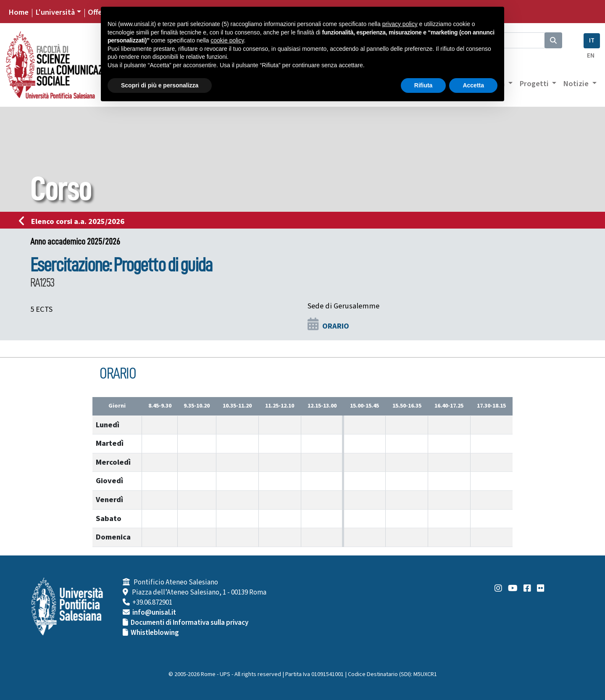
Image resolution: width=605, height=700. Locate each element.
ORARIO (336, 326)
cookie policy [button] (227, 40)
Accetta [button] (473, 85)
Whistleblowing (155, 633)
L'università (55, 12)
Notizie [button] (577, 84)
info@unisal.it (154, 613)
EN (591, 56)
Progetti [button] (535, 84)
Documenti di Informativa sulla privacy (189, 623)
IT (592, 41)
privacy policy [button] (400, 24)
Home (18, 12)
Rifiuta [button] (423, 85)
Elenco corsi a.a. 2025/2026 (74, 221)
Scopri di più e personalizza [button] (160, 85)
